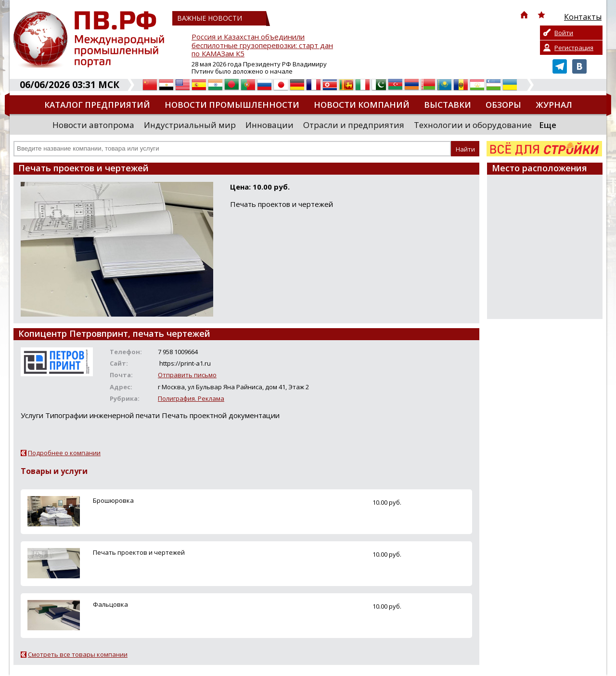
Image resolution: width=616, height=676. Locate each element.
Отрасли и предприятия (354, 125)
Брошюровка (113, 500)
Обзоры (503, 105)
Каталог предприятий (97, 105)
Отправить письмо (187, 375)
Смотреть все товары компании (78, 654)
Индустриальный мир (190, 125)
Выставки (448, 105)
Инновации (269, 125)
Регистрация (574, 48)
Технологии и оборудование (473, 125)
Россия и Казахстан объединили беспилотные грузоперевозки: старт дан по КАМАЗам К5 (262, 45)
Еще (548, 125)
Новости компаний (362, 105)
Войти (564, 33)
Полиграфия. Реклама (191, 398)
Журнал (554, 105)
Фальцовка (110, 604)
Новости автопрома (93, 125)
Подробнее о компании (64, 453)
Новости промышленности (232, 105)
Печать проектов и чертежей (139, 552)
